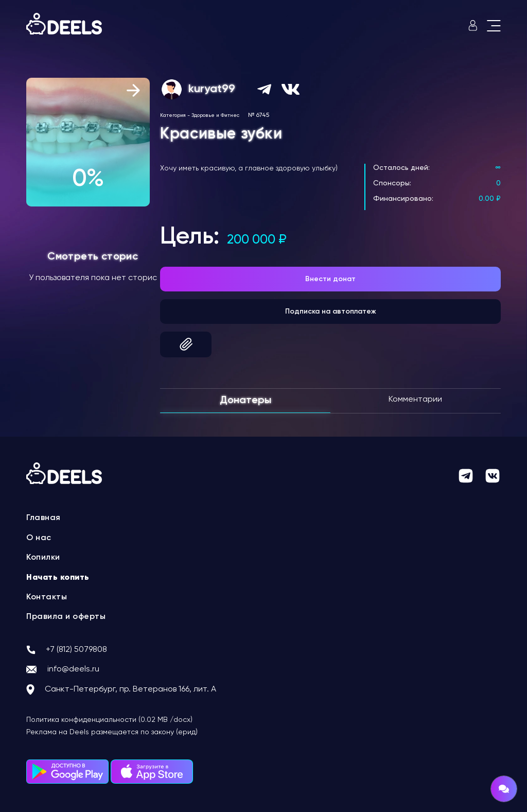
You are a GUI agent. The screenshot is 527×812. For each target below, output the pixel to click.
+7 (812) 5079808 (76, 650)
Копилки (43, 558)
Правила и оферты (66, 617)
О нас (39, 538)
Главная (43, 518)
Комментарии (415, 400)
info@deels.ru (73, 669)
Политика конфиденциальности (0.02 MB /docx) (109, 720)
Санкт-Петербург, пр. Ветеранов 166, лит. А (130, 689)
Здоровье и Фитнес (215, 115)
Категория (173, 115)
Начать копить (58, 578)
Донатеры (245, 401)
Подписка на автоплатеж (331, 312)
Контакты (47, 597)
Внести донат (330, 279)
